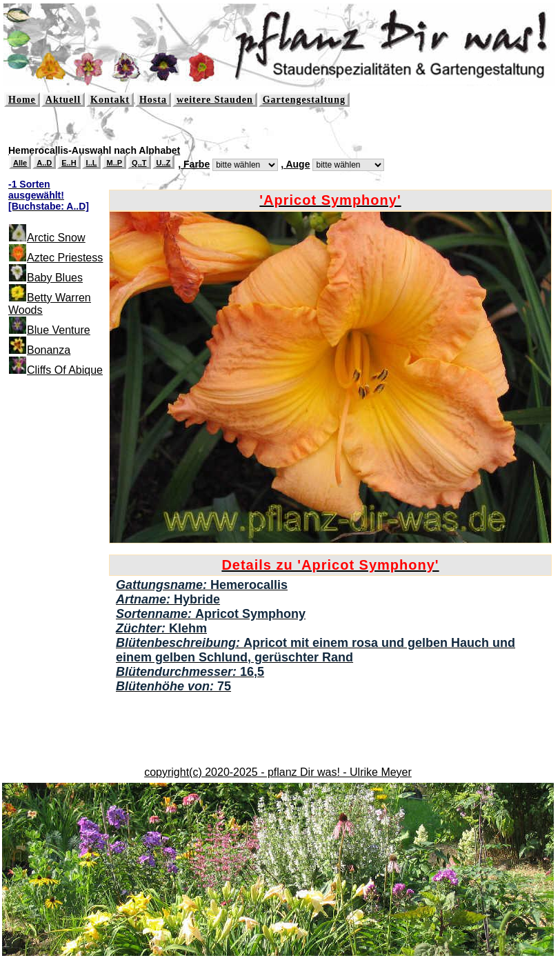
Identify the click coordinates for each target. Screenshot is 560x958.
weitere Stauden (215, 100)
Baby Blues (55, 278)
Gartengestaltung (304, 100)
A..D (44, 163)
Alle (20, 163)
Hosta (153, 100)
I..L (92, 163)
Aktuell (63, 100)
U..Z (164, 163)
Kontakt (110, 100)
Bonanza (49, 350)
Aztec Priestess (65, 258)
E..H (69, 163)
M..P (114, 163)
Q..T (139, 163)
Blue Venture (59, 330)
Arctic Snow (56, 238)
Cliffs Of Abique (65, 370)
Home (22, 100)
